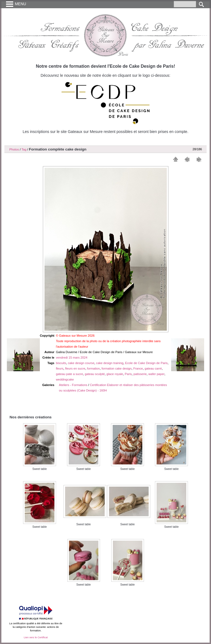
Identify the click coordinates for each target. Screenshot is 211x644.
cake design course (81, 363)
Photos (14, 149)
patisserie (140, 374)
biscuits (61, 363)
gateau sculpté (95, 374)
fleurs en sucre (75, 368)
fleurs (59, 368)
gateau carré (153, 368)
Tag (24, 149)
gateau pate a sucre (69, 374)
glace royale (115, 374)
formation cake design (116, 368)
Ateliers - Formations (73, 385)
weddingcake (65, 379)
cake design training (110, 363)
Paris (128, 374)
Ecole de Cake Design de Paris (146, 363)
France (138, 368)
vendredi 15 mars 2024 (71, 358)
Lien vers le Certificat (36, 637)
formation (94, 368)
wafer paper (156, 374)
